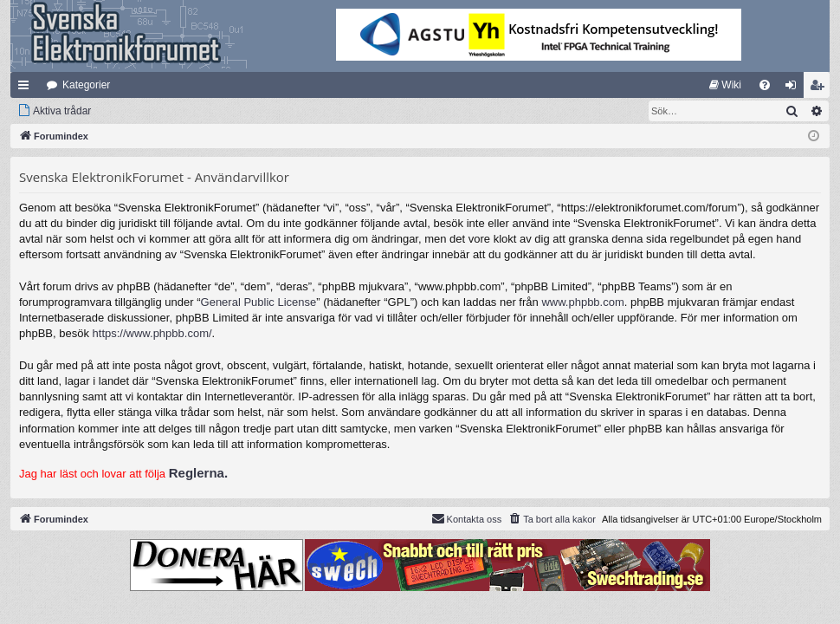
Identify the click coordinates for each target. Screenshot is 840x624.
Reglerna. (198, 473)
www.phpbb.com (582, 302)
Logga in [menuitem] (795, 88)
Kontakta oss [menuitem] (467, 518)
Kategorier (86, 85)
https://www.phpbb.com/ (152, 333)
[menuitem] (725, 85)
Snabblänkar (27, 88)
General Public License (259, 302)
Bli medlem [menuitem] (821, 88)
